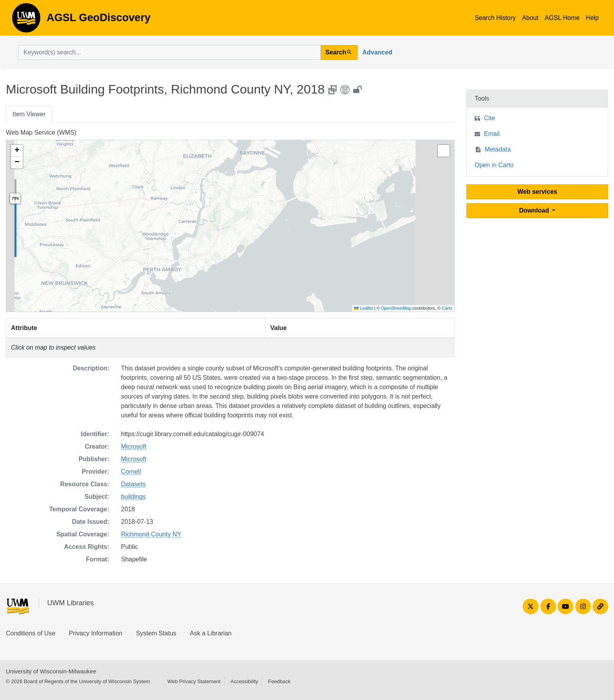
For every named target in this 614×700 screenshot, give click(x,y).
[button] (17, 151)
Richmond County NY (151, 534)
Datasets (133, 484)
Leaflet (363, 308)
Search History (495, 18)
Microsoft (134, 447)
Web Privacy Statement (194, 681)
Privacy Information (96, 633)
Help (592, 18)
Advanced (377, 52)
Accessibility (244, 681)
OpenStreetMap (396, 308)
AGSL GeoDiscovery (26, 20)
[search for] (170, 52)
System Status (156, 633)
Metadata (498, 149)
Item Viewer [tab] (29, 114)
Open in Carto (494, 165)
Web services (537, 192)
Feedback (279, 681)
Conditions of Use (31, 633)
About (530, 18)
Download (535, 210)
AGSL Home (562, 18)
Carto (447, 308)
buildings (133, 497)
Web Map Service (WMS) (41, 133)
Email (492, 134)
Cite (489, 118)
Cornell (131, 472)
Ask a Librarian (211, 633)
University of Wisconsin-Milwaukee (51, 671)
